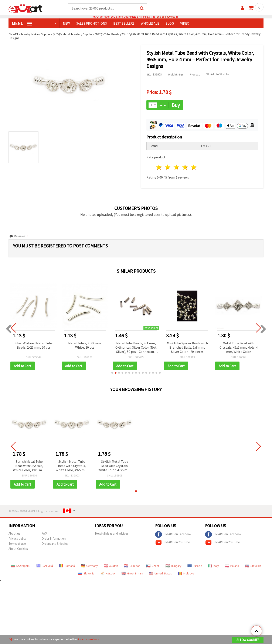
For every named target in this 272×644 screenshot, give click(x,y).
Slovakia (253, 567)
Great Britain (132, 574)
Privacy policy (17, 539)
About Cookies (18, 550)
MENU (22, 24)
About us (14, 534)
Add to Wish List (218, 75)
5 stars (194, 168)
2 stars (168, 168)
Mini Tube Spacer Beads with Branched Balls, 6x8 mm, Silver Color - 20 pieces (187, 348)
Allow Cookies (248, 640)
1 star (159, 168)
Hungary (174, 567)
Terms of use (17, 544)
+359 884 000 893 (165, 17)
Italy (213, 567)
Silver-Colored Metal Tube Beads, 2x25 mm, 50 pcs (34, 346)
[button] (112, 373)
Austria (111, 567)
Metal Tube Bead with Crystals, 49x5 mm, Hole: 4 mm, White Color (239, 348)
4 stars (185, 168)
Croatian (132, 567)
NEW (66, 24)
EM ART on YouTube (173, 543)
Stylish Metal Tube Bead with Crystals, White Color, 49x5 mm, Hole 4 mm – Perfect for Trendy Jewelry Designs (29, 467)
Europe (195, 567)
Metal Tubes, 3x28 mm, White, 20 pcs (85, 346)
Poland (232, 567)
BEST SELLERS (124, 24)
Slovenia (86, 574)
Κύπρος (108, 574)
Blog (170, 24)
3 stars (177, 168)
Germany (89, 567)
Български (21, 567)
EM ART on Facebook (173, 535)
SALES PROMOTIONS (92, 24)
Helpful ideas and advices (112, 534)
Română (67, 567)
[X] (10, 639)
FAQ (44, 534)
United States (160, 574)
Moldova (186, 574)
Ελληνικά (45, 567)
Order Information (54, 539)
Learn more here (89, 639)
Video (185, 24)
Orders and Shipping (55, 544)
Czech (153, 567)
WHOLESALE (150, 24)
